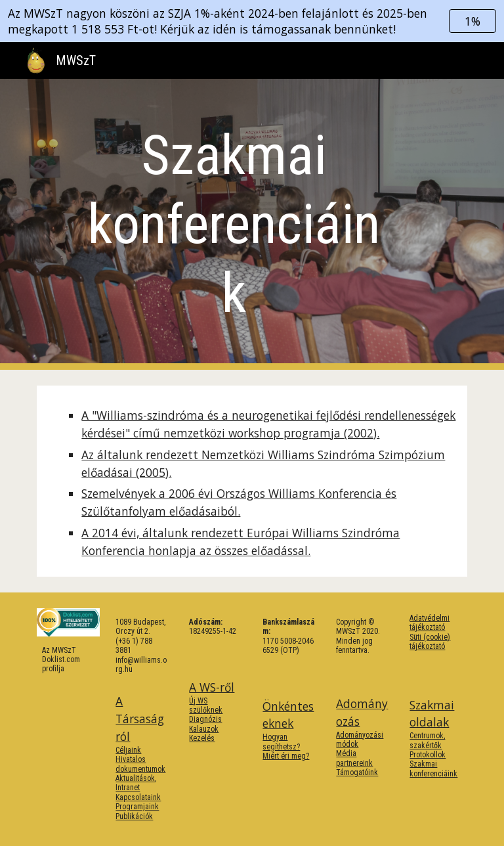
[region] (252, 21)
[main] (233, 224)
